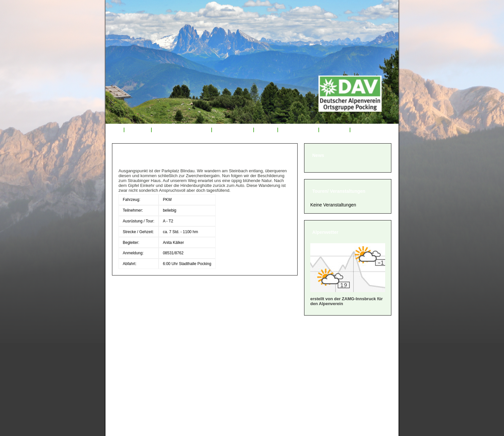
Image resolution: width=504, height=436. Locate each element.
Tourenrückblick (232, 130)
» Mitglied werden (137, 347)
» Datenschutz (133, 380)
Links (360, 130)
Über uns (138, 130)
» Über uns (129, 339)
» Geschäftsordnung (141, 355)
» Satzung (128, 363)
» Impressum (131, 371)
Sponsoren (334, 130)
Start (115, 130)
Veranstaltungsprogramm (182, 130)
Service (266, 130)
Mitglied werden (298, 130)
